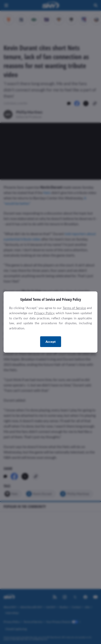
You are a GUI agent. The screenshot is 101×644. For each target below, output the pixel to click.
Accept (51, 342)
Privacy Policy (44, 313)
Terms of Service (74, 308)
